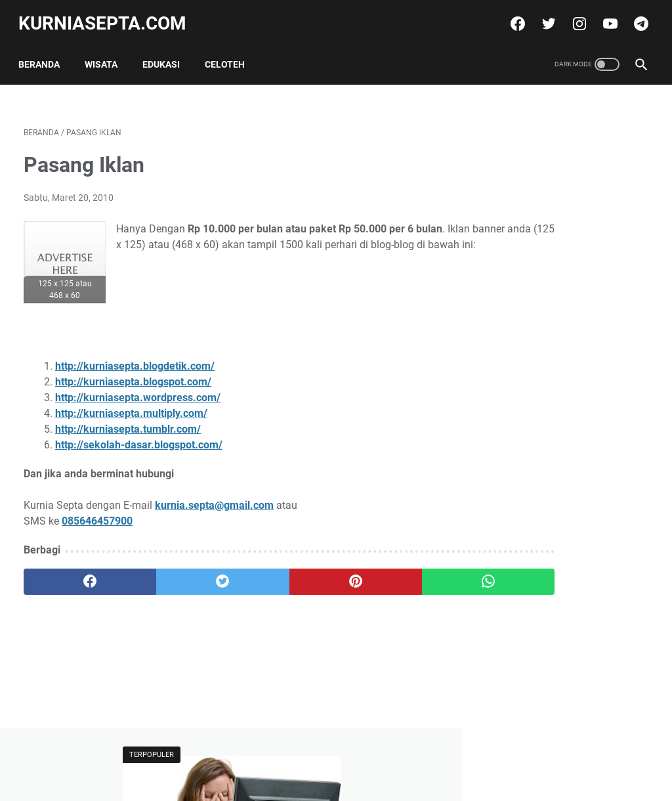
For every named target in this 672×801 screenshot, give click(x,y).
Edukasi (166, 52)
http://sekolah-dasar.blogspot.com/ (139, 438)
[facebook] (511, 16)
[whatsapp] (388, 574)
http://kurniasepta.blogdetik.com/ (135, 359)
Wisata (106, 52)
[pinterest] (284, 574)
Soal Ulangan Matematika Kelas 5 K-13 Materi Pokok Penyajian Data (563, 639)
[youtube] (603, 16)
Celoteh (230, 52)
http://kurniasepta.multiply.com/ (131, 406)
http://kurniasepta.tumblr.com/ (128, 422)
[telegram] (634, 16)
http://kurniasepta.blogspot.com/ (133, 375)
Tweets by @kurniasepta (544, 410)
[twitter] (542, 16)
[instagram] (573, 16)
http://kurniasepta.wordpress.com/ (138, 390)
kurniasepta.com (108, 15)
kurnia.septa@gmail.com (214, 498)
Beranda (44, 52)
